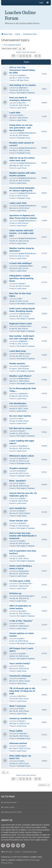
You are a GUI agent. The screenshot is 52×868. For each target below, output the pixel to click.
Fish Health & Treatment (26, 93)
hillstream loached (18, 743)
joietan (21, 639)
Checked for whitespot (20, 676)
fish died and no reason (21, 428)
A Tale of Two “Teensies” (21, 621)
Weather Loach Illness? (20, 376)
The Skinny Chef (25, 584)
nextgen (37, 860)
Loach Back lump (18, 351)
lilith (20, 299)
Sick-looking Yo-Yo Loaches (23, 85)
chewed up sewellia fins (21, 718)
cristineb (22, 498)
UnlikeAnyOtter (24, 314)
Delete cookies (9, 807)
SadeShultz (23, 394)
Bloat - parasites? (18, 481)
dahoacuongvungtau (26, 596)
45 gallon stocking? (19, 468)
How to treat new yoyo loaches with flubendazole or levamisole (23, 536)
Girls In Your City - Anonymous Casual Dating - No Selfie (23, 70)
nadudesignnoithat (26, 266)
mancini (22, 431)
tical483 (22, 541)
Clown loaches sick (19, 521)
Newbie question (17, 364)
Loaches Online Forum (20, 15)
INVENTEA (28, 860)
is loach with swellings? (21, 263)
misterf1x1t (23, 406)
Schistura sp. (16, 593)
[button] (13, 56)
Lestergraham (24, 366)
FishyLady (23, 734)
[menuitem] (4, 863)
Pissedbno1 (23, 446)
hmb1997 (22, 654)
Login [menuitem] (41, 3)
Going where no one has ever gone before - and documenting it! (21, 128)
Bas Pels (22, 103)
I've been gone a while (20, 581)
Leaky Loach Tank (18, 203)
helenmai (22, 679)
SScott (21, 666)
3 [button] (24, 56)
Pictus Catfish (16, 731)
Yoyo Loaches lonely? (20, 663)
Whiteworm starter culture (22, 456)
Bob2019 (22, 471)
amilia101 (22, 523)
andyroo (22, 483)
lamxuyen (22, 611)
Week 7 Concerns (18, 706)
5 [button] (30, 56)
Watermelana (24, 379)
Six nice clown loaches (20, 416)
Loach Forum (22, 108)
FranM (21, 623)
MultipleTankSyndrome (27, 133)
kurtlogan (22, 75)
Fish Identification (18, 403)
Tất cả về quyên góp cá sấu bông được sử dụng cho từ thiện (22, 691)
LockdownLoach (25, 326)
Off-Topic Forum (23, 80)
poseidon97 (23, 458)
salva (21, 419)
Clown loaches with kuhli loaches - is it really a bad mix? (21, 233)
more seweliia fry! (18, 508)
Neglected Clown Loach (21, 324)
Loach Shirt (15, 113)
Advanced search (10, 802)
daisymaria (23, 88)
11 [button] (36, 56)
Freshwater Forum (23, 138)
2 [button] (21, 56)
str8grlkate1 (23, 341)
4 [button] (27, 56)
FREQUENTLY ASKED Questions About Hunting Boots (21, 278)
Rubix (21, 115)
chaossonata (23, 571)
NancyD (22, 284)
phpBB (13, 857)
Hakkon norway (24, 354)
